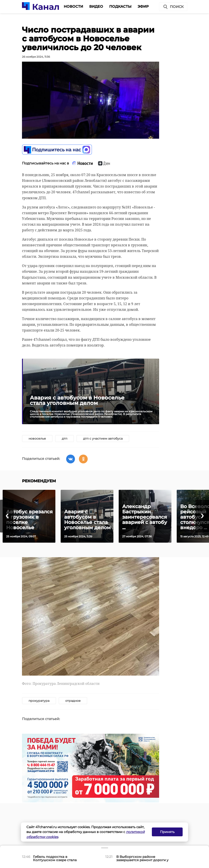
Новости (73, 6)
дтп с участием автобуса (103, 439)
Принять (167, 832)
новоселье (37, 439)
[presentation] (7, 516)
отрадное (73, 701)
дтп (65, 439)
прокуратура (39, 701)
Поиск (173, 7)
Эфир (143, 6)
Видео (96, 6)
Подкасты (120, 6)
